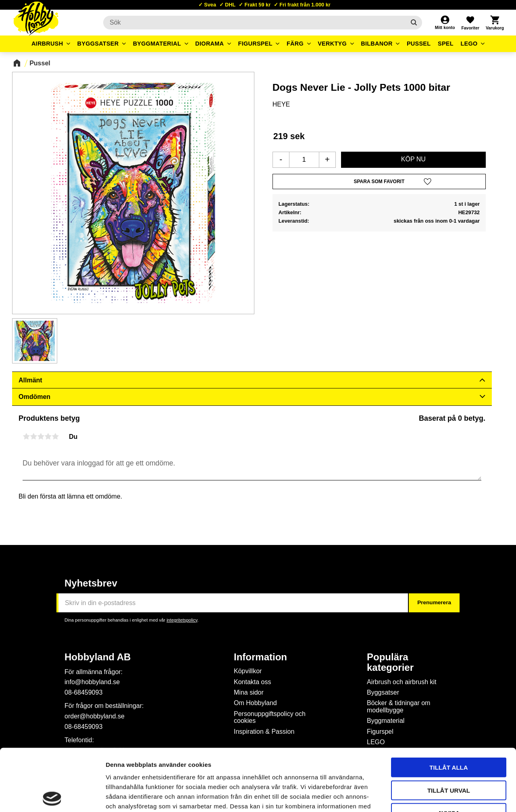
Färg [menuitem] (295, 44)
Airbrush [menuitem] (47, 44)
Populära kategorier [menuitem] (390, 662)
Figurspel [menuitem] (255, 44)
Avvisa (449, 751)
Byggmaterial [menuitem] (157, 44)
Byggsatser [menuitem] (98, 44)
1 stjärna (26, 436)
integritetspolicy (182, 620)
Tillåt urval (449, 728)
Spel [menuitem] (446, 44)
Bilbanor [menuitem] (377, 44)
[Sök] (414, 23)
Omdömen (34, 397)
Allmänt (30, 380)
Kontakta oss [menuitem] (253, 682)
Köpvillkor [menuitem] (248, 671)
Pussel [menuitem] (419, 44)
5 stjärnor (55, 436)
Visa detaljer (438, 796)
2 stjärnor (33, 436)
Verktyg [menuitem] (332, 44)
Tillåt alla (448, 705)
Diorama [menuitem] (209, 44)
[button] (470, 23)
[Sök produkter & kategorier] (254, 23)
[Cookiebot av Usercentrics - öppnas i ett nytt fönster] (52, 796)
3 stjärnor (41, 436)
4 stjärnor (48, 436)
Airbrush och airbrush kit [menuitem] (402, 682)
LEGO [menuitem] (469, 44)
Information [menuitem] (260, 657)
